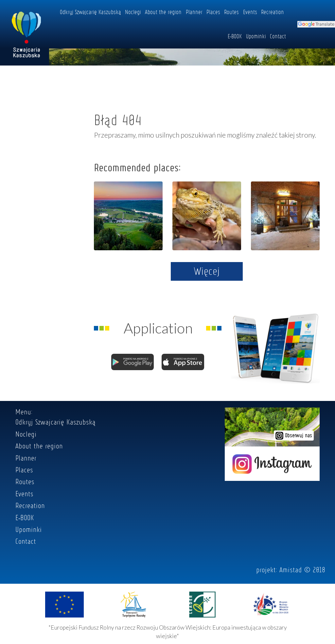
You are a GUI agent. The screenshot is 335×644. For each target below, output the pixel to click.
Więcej (207, 271)
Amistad (291, 570)
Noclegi (133, 12)
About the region (163, 12)
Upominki (256, 36)
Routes (231, 12)
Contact (278, 36)
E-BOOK (235, 36)
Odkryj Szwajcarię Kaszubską (90, 12)
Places (213, 12)
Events (250, 12)
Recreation (273, 12)
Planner (194, 12)
